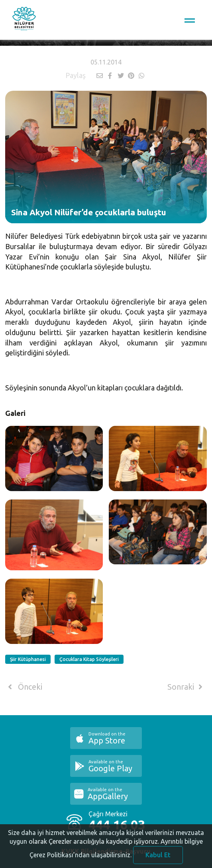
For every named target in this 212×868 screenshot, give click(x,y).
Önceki (24, 687)
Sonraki (186, 687)
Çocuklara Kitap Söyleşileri (89, 659)
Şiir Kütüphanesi (28, 659)
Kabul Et (158, 858)
